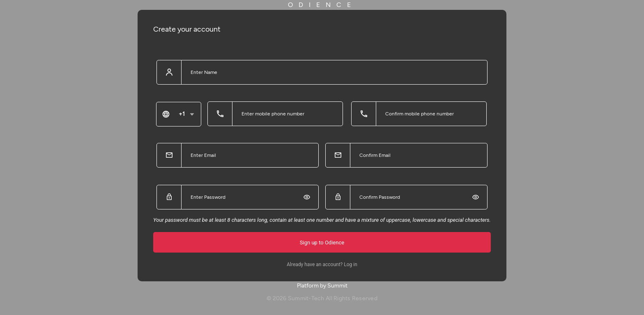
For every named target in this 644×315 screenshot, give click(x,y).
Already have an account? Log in (322, 264)
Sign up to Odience (322, 243)
